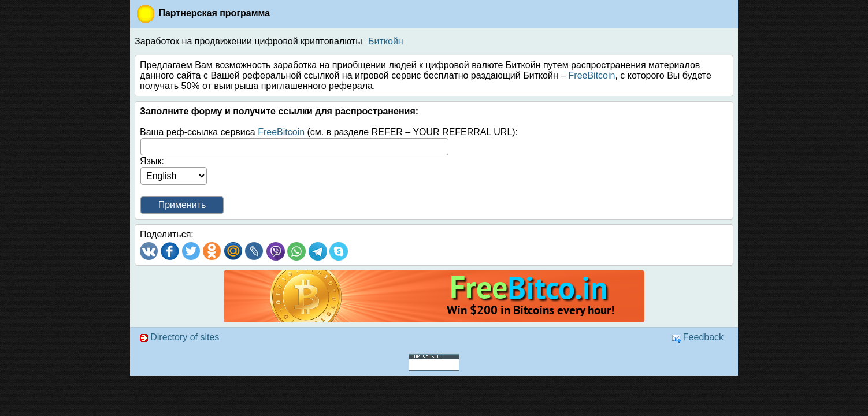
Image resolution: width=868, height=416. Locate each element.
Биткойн (386, 41)
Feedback (698, 337)
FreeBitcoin (592, 75)
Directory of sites (179, 337)
